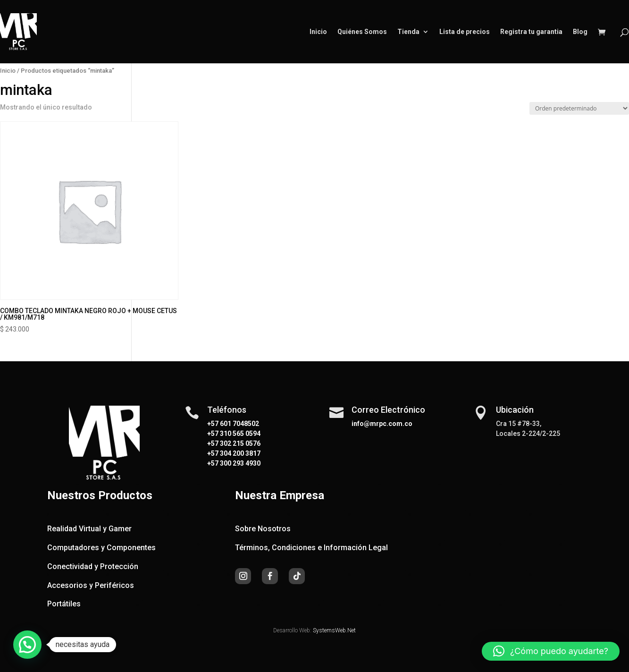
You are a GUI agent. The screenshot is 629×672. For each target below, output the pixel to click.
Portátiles (64, 604)
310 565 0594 (239, 434)
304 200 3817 (239, 453)
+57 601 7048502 (233, 424)
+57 (213, 434)
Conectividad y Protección (93, 566)
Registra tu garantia (531, 32)
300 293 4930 (239, 463)
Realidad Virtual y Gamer (89, 529)
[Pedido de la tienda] (579, 108)
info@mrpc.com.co (382, 424)
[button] (27, 645)
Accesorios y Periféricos (91, 585)
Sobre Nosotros (263, 529)
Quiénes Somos (362, 32)
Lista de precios (465, 32)
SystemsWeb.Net (334, 630)
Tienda (408, 32)
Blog (580, 32)
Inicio (318, 32)
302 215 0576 (239, 443)
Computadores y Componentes (101, 548)
